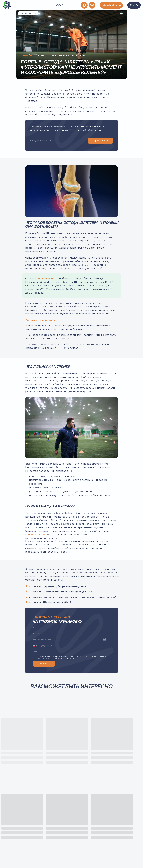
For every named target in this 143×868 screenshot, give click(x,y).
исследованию (47, 278)
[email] (57, 141)
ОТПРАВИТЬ (44, 664)
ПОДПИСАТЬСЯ (100, 141)
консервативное (36, 534)
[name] (71, 628)
